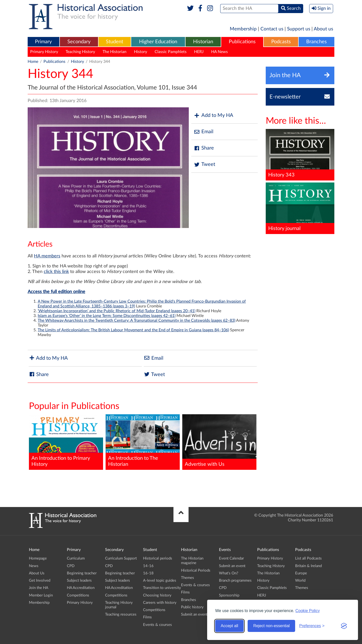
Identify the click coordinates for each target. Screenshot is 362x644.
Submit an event (194, 614)
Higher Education (158, 42)
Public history (192, 607)
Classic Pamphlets (171, 52)
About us (323, 29)
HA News (219, 52)
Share (204, 148)
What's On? (229, 573)
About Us (37, 573)
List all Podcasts (308, 558)
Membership (243, 29)
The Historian (115, 52)
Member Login (41, 595)
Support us (299, 29)
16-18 (148, 573)
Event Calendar (231, 558)
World (300, 581)
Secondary (79, 42)
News (34, 566)
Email (204, 132)
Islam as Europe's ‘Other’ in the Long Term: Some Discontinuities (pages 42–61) (107, 316)
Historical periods (158, 558)
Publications (242, 42)
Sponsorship (229, 595)
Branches (316, 42)
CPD (71, 566)
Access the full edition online (56, 292)
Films (147, 617)
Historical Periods (196, 570)
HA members (47, 256)
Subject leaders (79, 581)
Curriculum (76, 558)
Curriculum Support (121, 558)
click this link (56, 272)
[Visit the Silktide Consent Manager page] (344, 626)
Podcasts (281, 42)
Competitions (78, 595)
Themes (188, 578)
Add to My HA (214, 116)
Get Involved (40, 581)
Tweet (205, 165)
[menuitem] (43, 42)
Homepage (38, 558)
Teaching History (80, 52)
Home (33, 62)
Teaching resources (121, 614)
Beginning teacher (82, 573)
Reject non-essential (271, 626)
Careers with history (160, 603)
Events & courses (157, 625)
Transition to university (162, 588)
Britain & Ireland (308, 566)
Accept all (229, 626)
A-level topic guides (160, 581)
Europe (301, 573)
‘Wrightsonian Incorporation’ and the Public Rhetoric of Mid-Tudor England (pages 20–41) (117, 311)
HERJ (199, 52)
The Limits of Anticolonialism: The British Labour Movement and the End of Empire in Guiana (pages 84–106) (133, 330)
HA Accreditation (81, 588)
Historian (203, 42)
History (141, 52)
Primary (43, 42)
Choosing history (157, 595)
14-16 (148, 566)
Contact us (272, 29)
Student (115, 42)
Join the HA (39, 588)
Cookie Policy (308, 611)
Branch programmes (235, 581)
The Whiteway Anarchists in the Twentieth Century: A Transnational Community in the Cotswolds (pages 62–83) (137, 320)
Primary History (44, 52)
